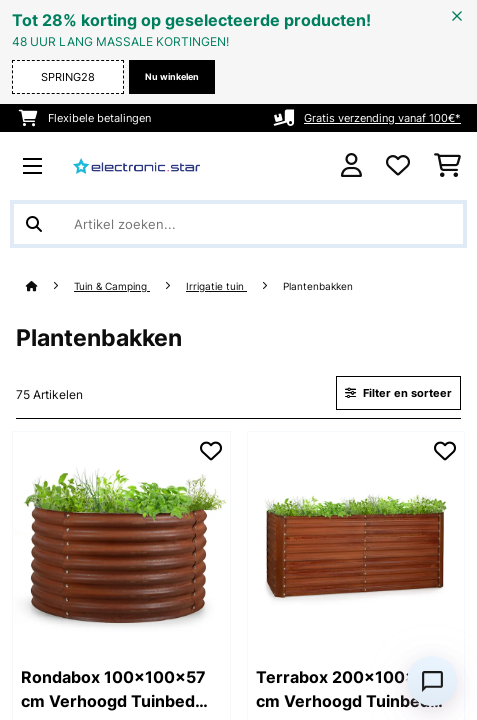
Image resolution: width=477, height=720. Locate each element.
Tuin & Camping (112, 286)
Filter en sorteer (398, 393)
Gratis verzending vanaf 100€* (382, 118)
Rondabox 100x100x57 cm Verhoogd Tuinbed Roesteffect (113, 690)
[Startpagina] (50, 286)
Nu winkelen (172, 76)
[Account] (351, 165)
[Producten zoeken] (238, 224)
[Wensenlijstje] (398, 166)
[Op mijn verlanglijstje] (211, 451)
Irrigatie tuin (216, 286)
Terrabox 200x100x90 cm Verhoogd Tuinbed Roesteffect (347, 690)
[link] (121, 540)
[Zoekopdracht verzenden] (34, 224)
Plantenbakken (319, 286)
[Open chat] (432, 681)
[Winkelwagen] (447, 166)
